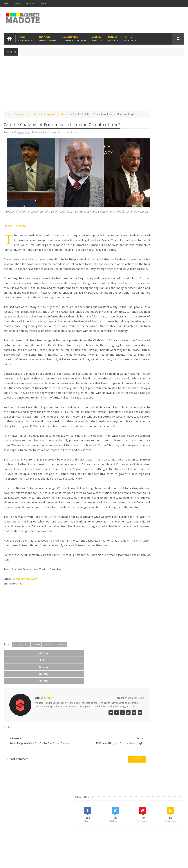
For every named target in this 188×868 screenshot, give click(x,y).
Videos (97, 37)
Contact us (175, 844)
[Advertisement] (94, 83)
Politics (66, 113)
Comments (157, 268)
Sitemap (30, 4)
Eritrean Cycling (140, 299)
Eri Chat (121, 844)
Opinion (47, 37)
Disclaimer (179, 862)
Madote (32, 862)
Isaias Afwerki (139, 311)
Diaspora (42, 844)
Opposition (52, 113)
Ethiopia (163, 305)
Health (174, 305)
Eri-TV (130, 37)
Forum (113, 37)
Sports (162, 311)
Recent (139, 268)
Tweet (15, 714)
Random (175, 268)
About (18, 4)
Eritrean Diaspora (160, 299)
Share (39, 714)
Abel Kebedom (17, 220)
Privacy (168, 862)
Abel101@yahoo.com (25, 639)
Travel (58, 844)
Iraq (28, 113)
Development (74, 37)
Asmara (135, 293)
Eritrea (18, 113)
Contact (43, 4)
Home (7, 4)
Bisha (146, 293)
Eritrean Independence (143, 305)
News (26, 37)
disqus (110, 799)
